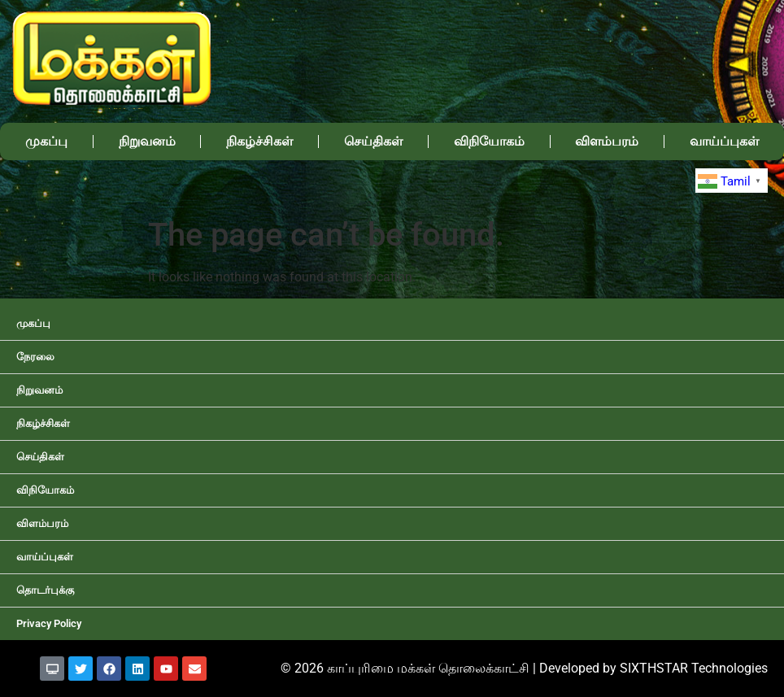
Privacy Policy (49, 623)
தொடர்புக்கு (45, 590)
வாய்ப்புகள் (45, 557)
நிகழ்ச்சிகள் (259, 141)
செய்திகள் (373, 141)
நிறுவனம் (147, 141)
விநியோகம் (489, 141)
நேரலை (35, 357)
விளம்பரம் (607, 141)
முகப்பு (46, 141)
